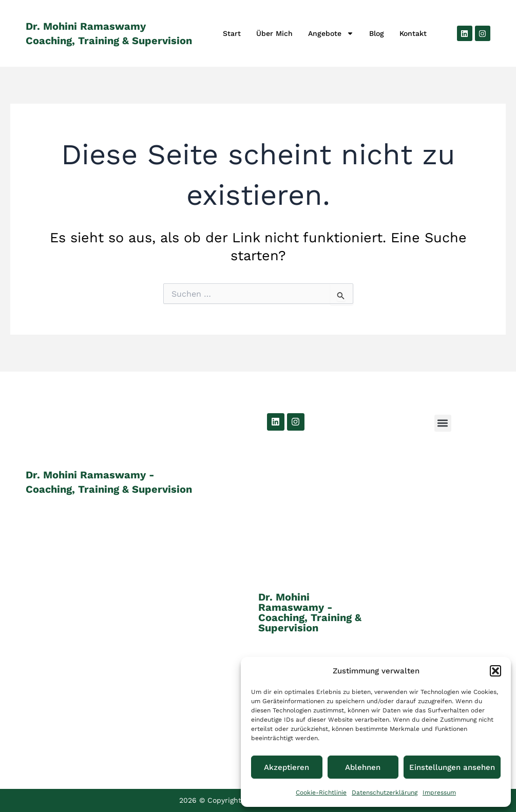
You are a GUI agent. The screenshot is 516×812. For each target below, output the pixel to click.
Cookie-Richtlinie (321, 792)
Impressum (439, 792)
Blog (377, 33)
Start (232, 33)
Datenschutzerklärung (385, 792)
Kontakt (413, 33)
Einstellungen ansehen (452, 767)
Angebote (331, 33)
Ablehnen (363, 767)
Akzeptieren (286, 767)
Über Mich (274, 33)
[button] (495, 671)
